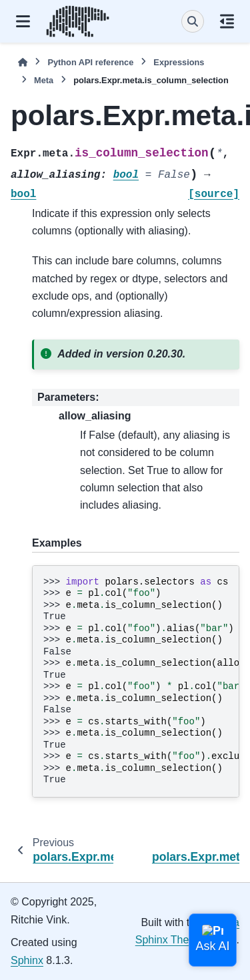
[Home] (23, 62)
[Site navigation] (23, 21)
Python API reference (90, 62)
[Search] (193, 21)
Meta (44, 80)
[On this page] (227, 21)
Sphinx (27, 960)
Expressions (179, 62)
